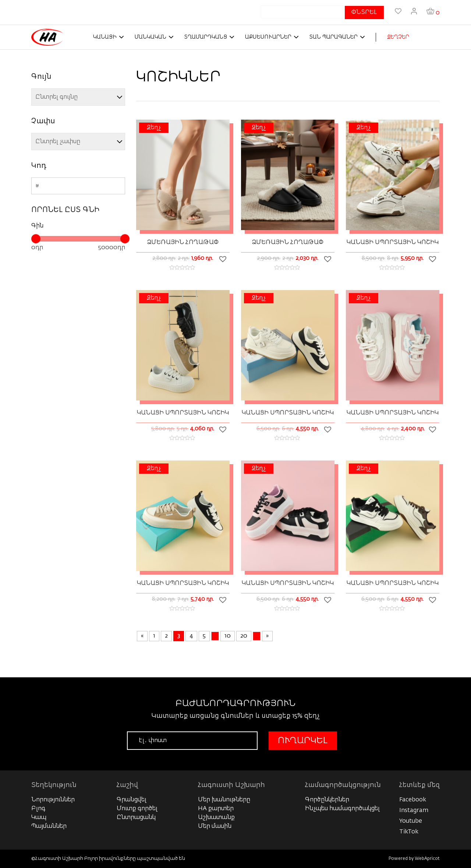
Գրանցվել (132, 800)
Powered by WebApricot (414, 859)
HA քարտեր (216, 809)
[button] (224, 259)
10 (228, 636)
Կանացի (105, 37)
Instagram (414, 811)
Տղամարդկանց (206, 37)
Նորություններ (53, 800)
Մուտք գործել (137, 809)
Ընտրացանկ (136, 818)
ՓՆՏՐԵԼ (364, 13)
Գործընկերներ (327, 800)
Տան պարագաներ (334, 37)
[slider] (36, 239)
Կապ (39, 818)
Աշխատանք (216, 818)
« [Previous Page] (142, 636)
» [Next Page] (267, 636)
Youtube (411, 821)
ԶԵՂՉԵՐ (398, 37)
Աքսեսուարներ (268, 37)
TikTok (409, 832)
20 (244, 636)
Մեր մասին (215, 826)
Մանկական (150, 37)
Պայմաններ (49, 826)
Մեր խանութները (224, 800)
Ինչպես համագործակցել (342, 809)
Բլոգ (38, 809)
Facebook (413, 800)
